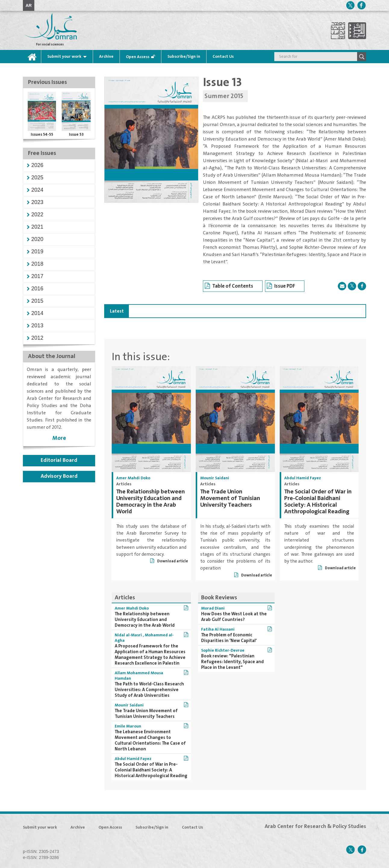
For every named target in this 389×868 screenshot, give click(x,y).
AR (29, 5)
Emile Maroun (128, 726)
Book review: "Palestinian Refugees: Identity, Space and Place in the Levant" (232, 662)
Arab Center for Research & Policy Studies (315, 826)
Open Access (138, 57)
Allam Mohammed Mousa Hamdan (139, 676)
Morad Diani (213, 608)
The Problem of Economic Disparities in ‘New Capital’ (229, 638)
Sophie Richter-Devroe (223, 650)
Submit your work (64, 57)
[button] (37, 165)
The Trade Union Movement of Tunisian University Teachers (230, 498)
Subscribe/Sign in (184, 57)
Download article (169, 561)
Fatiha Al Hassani (218, 629)
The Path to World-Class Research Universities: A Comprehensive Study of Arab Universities (149, 690)
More (59, 438)
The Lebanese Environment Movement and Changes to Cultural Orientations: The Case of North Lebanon (150, 740)
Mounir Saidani (215, 478)
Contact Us (223, 57)
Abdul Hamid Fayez (303, 478)
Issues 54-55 (42, 134)
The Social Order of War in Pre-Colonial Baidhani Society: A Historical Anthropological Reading (318, 502)
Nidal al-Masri (129, 635)
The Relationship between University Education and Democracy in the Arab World (151, 502)
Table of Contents (229, 286)
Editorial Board (59, 460)
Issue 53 (76, 134)
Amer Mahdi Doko (133, 478)
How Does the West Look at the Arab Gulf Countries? (234, 617)
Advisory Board (59, 476)
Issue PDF (281, 286)
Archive (106, 57)
